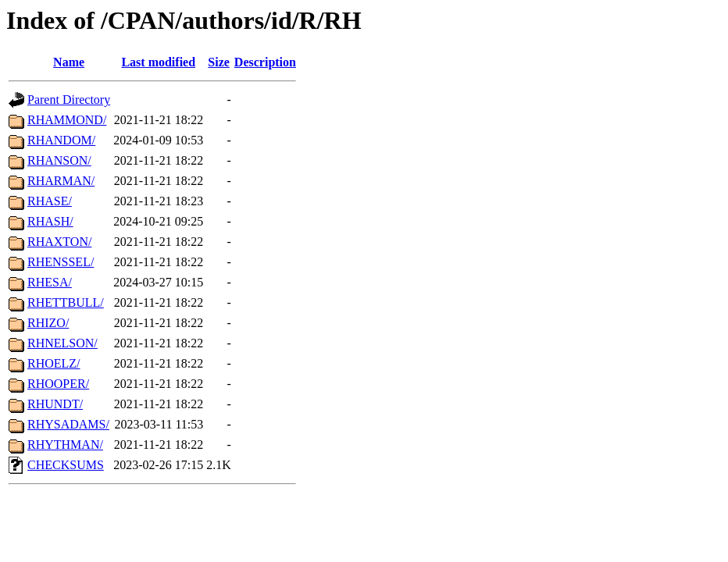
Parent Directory (69, 100)
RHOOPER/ (58, 384)
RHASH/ (50, 221)
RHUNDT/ (55, 404)
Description (265, 62)
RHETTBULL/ (66, 302)
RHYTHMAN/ (65, 445)
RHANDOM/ (61, 140)
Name (69, 62)
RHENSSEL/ (61, 262)
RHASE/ (50, 201)
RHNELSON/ (62, 343)
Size (219, 62)
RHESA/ (50, 282)
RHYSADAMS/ (68, 424)
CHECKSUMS (66, 465)
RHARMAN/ (61, 181)
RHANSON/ (59, 160)
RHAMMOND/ (67, 120)
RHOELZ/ (54, 363)
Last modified (158, 62)
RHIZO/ (48, 323)
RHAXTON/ (59, 242)
